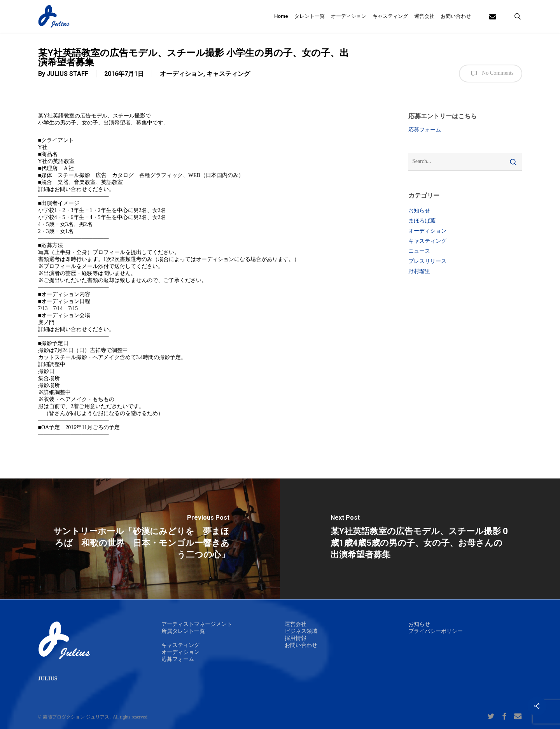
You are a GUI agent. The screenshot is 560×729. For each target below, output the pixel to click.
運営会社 (296, 624)
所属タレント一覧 (183, 631)
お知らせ (419, 211)
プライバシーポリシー (436, 631)
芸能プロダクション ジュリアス (76, 717)
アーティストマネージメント (197, 624)
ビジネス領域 (301, 631)
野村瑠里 (419, 271)
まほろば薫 (422, 221)
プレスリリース (427, 261)
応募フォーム (425, 130)
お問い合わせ (301, 645)
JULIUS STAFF (67, 74)
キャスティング (228, 74)
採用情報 (296, 638)
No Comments (491, 74)
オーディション (182, 74)
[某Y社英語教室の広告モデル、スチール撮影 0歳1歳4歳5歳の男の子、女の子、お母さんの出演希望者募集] (420, 539)
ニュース (419, 251)
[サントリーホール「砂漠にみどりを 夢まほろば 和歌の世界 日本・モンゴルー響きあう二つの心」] (140, 539)
